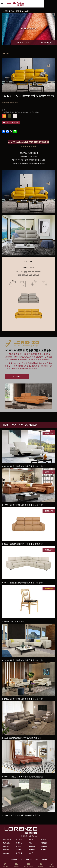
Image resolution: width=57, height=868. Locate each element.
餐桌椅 (31, 839)
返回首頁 (5, 865)
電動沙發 (16, 865)
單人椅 (44, 839)
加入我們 (32, 853)
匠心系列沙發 (46, 42)
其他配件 (32, 850)
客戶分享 (19, 853)
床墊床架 (32, 846)
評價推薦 (6, 850)
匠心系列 (19, 839)
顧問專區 (6, 853)
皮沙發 (18, 846)
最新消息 (41, 865)
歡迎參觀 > (17, 376)
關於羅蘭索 (7, 839)
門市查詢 (52, 865)
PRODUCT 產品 (23, 42)
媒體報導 (6, 846)
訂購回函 (44, 850)
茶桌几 (31, 843)
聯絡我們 (44, 846)
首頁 (6, 54)
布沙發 (18, 850)
